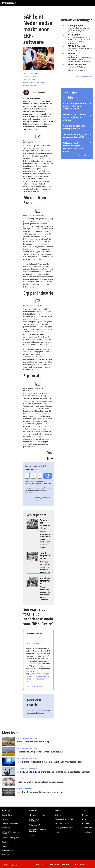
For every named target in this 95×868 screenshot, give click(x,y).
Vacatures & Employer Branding (37, 830)
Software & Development (27, 769)
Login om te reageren (34, 686)
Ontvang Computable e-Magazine (12, 833)
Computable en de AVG (64, 819)
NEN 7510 (6, 855)
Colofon (58, 815)
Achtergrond (29, 79)
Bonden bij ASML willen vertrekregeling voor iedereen (74, 117)
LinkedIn (88, 823)
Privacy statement (81, 864)
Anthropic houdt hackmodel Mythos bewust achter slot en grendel (73, 147)
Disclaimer (40, 864)
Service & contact (62, 823)
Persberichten (34, 835)
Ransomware (7, 851)
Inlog (57, 832)
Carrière (20, 779)
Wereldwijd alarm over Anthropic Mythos (74, 127)
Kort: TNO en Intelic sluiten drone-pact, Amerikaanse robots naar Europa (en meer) (53, 772)
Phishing (6, 846)
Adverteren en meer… (37, 815)
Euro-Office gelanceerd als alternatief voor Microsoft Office (74, 106)
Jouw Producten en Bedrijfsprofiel (36, 820)
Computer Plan (30, 86)
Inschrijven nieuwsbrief (64, 828)
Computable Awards (10, 823)
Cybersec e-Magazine (11, 838)
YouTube (88, 828)
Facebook (89, 815)
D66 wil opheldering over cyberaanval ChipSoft (75, 136)
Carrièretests (7, 815)
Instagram (89, 832)
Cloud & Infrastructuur (34, 83)
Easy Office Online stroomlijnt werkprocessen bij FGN (40, 792)
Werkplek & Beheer (24, 789)
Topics (5, 842)
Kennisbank (7, 819)
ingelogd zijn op (40, 710)
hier (46, 499)
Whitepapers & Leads (37, 825)
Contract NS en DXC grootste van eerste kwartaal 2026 (40, 752)
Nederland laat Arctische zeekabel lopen (34, 742)
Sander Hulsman (38, 92)
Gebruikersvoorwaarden (59, 864)
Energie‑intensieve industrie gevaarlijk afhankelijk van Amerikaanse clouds (49, 762)
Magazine (6, 828)
